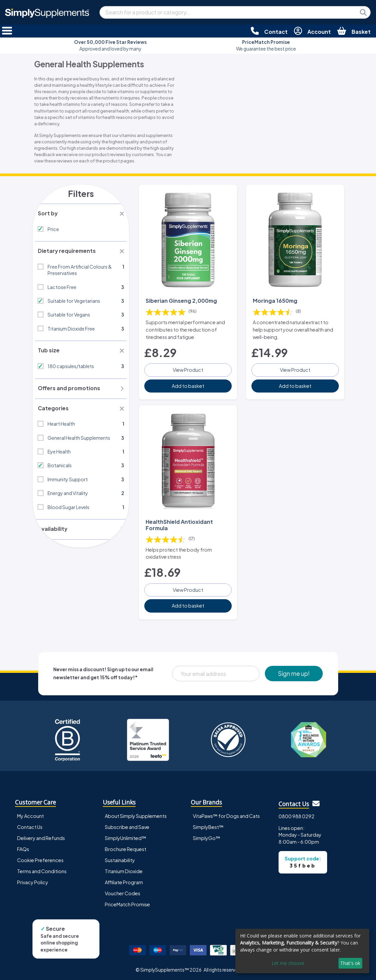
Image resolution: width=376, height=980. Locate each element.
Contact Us (30, 825)
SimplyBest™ (208, 825)
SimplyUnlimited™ (126, 836)
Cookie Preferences (40, 858)
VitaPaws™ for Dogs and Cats (226, 814)
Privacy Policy (33, 881)
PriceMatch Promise (127, 903)
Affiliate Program (124, 881)
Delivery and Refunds (41, 836)
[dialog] (302, 951)
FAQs (23, 847)
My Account (30, 814)
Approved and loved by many (110, 45)
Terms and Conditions (42, 869)
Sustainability (120, 858)
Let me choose (288, 963)
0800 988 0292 (296, 815)
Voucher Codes (123, 892)
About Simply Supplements (136, 814)
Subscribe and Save (127, 825)
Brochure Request (126, 847)
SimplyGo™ (207, 836)
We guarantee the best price (266, 45)
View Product (188, 369)
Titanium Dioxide (124, 869)
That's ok (350, 963)
